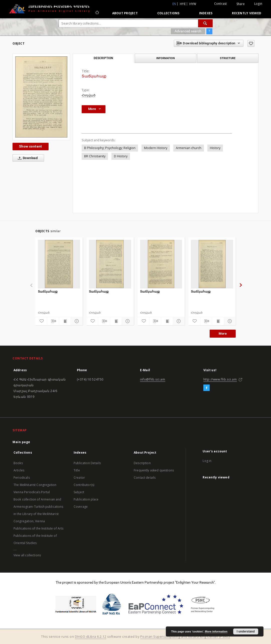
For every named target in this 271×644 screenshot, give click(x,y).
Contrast (221, 4)
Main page (21, 442)
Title (77, 470)
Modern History (156, 148)
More (223, 334)
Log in (207, 461)
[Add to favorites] (251, 43)
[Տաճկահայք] (59, 264)
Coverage (81, 507)
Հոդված (89, 95)
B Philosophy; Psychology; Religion (110, 148)
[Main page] (97, 13)
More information (216, 631)
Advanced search (188, 31)
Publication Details (87, 463)
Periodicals (22, 478)
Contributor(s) (84, 485)
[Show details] (76, 321)
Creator (79, 478)
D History (121, 156)
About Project (125, 13)
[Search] (205, 23)
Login (258, 4)
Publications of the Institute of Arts (39, 528)
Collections (168, 13)
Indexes (206, 13)
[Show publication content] (65, 321)
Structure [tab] (228, 58)
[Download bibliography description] (53, 321)
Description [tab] (103, 58)
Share (241, 4)
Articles (19, 470)
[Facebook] (207, 388)
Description (142, 463)
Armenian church (189, 148)
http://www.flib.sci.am (220, 379)
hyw (193, 4)
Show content (31, 146)
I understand (246, 631)
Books (18, 463)
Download (27, 158)
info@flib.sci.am (153, 379)
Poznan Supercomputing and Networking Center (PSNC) (185, 637)
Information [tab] (166, 58)
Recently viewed (247, 13)
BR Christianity (95, 156)
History (215, 148)
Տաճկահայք (48, 291)
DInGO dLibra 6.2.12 (91, 637)
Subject (79, 492)
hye (183, 4)
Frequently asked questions (154, 470)
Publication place (86, 499)
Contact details (145, 478)
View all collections (27, 555)
